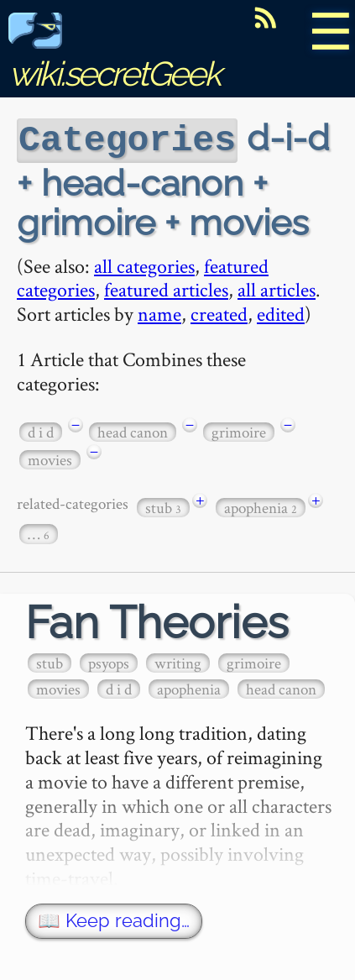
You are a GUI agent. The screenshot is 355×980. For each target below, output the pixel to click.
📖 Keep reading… (114, 919)
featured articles (166, 288)
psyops (109, 661)
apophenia (261, 506)
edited (281, 312)
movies (50, 458)
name (159, 312)
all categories (144, 264)
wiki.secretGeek (114, 55)
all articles (277, 288)
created (219, 312)
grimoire (239, 430)
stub (163, 506)
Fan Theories (157, 621)
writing (178, 661)
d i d (41, 430)
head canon (133, 430)
